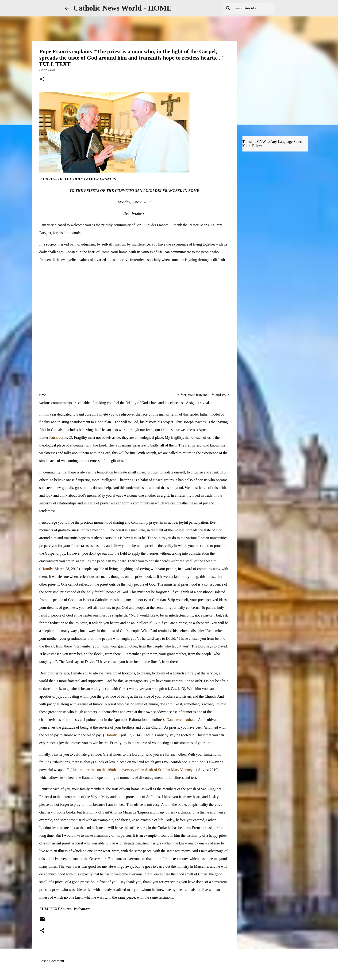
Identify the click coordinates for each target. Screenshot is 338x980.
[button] (42, 79)
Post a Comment (52, 961)
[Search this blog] (250, 8)
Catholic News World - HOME (123, 8)
